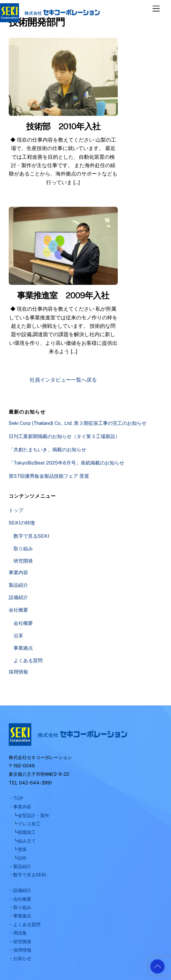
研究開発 (23, 561)
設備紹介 (18, 597)
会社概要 (18, 610)
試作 (22, 858)
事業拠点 (23, 648)
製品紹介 (18, 585)
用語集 (20, 933)
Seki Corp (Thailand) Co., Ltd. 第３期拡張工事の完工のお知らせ (78, 423)
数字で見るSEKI (31, 536)
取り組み (23, 549)
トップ (16, 510)
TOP (18, 798)
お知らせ (22, 958)
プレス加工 (29, 824)
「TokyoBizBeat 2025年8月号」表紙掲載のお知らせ (66, 463)
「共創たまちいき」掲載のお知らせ (47, 450)
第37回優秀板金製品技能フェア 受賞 (49, 476)
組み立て (27, 841)
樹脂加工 (27, 832)
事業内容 (18, 572)
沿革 (18, 636)
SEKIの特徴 (22, 523)
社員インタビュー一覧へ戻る (63, 380)
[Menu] (156, 9)
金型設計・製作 (34, 815)
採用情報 (18, 672)
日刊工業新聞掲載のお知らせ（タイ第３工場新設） (64, 436)
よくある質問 (28, 660)
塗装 (22, 849)
